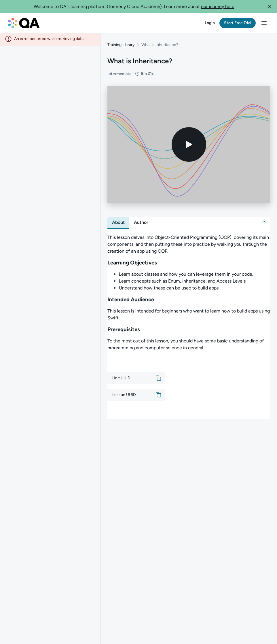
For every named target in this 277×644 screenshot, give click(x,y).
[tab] (118, 224)
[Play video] (189, 146)
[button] (270, 6)
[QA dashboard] (24, 23)
